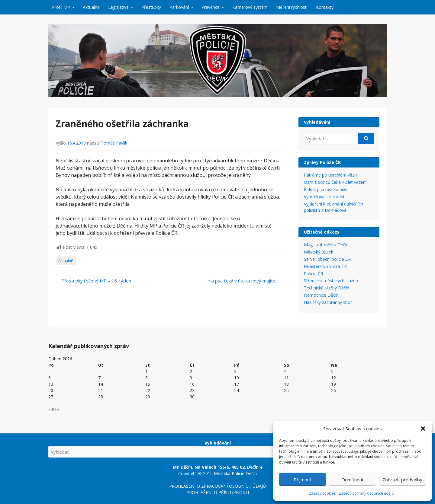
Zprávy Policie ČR (322, 162)
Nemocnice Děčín (321, 295)
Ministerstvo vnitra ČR (325, 266)
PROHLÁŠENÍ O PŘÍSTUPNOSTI (218, 492)
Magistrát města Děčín (326, 245)
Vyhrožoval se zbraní (324, 197)
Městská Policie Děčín (235, 473)
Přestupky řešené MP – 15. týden (93, 281)
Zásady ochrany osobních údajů (366, 493)
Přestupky (151, 7)
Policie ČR (314, 274)
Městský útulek (319, 252)
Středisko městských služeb (331, 281)
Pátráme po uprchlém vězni (331, 175)
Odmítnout (353, 480)
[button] (423, 429)
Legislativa (118, 7)
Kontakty (325, 7)
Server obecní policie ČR (327, 259)
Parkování (179, 7)
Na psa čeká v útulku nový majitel (245, 281)
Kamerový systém (250, 7)
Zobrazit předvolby (402, 480)
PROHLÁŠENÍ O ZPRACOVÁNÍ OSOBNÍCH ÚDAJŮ (217, 486)
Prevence (211, 7)
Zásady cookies (322, 493)
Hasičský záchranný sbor (328, 302)
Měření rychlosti (292, 7)
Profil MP (61, 7)
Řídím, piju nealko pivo (326, 189)
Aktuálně (91, 7)
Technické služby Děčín (327, 288)
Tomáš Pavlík (114, 143)
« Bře (54, 409)
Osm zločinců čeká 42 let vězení (335, 182)
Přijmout (303, 480)
